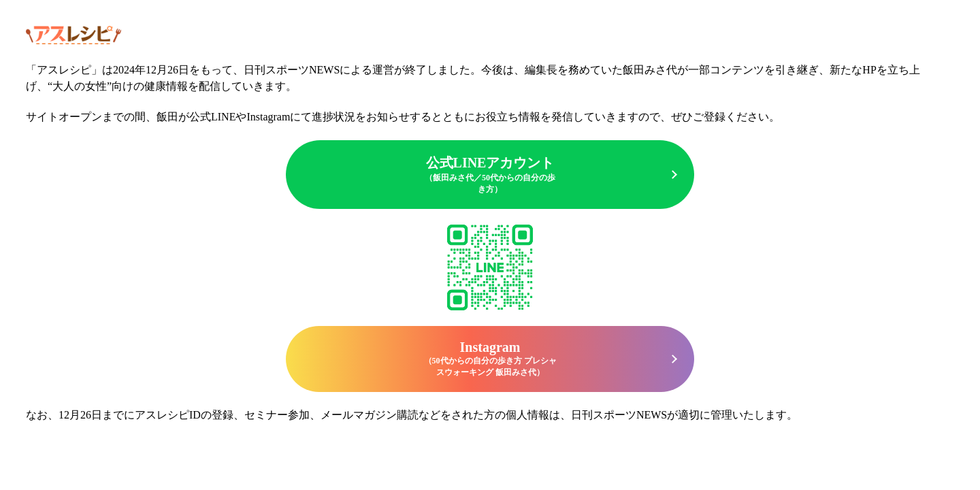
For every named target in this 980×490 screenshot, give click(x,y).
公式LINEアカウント (490, 175)
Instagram (490, 359)
